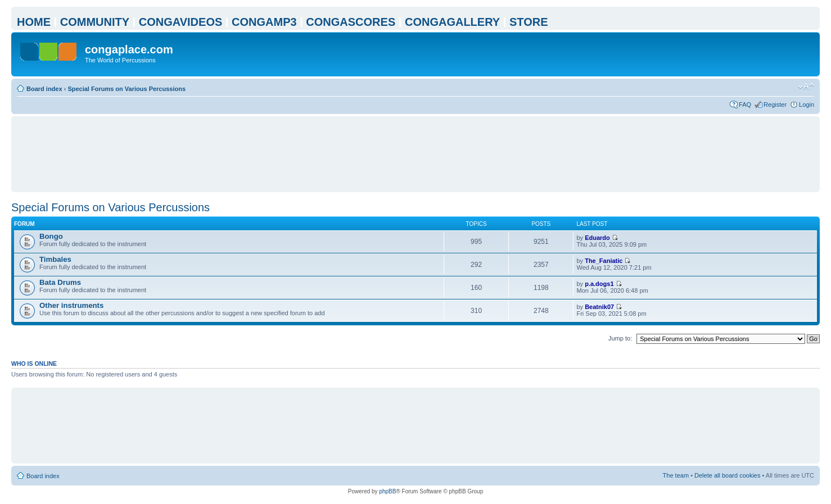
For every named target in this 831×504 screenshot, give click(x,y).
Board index (44, 89)
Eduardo (597, 238)
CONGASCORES (351, 22)
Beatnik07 (599, 307)
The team (676, 475)
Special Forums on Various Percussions (127, 89)
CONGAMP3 (264, 22)
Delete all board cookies (727, 475)
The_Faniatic (604, 261)
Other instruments (71, 305)
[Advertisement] (415, 154)
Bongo (51, 236)
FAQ (745, 105)
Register (775, 105)
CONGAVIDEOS (181, 22)
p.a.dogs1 (599, 284)
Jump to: (620, 338)
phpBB (387, 491)
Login (807, 105)
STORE (529, 22)
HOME (34, 22)
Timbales (55, 259)
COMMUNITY (95, 22)
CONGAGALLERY (452, 22)
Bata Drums (60, 282)
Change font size (806, 87)
